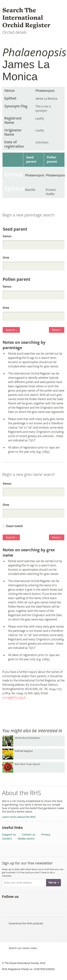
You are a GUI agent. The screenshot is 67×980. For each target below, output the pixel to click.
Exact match (15, 526)
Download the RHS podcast (26, 923)
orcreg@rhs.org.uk (14, 698)
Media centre (26, 839)
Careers (7, 839)
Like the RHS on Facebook (5, 904)
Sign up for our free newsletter (27, 863)
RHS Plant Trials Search (27, 764)
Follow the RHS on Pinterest (29, 904)
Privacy (46, 834)
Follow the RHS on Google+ (37, 904)
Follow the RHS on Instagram (45, 904)
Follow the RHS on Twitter (13, 904)
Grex (6, 258)
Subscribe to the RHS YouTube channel (21, 904)
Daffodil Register (24, 751)
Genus (7, 236)
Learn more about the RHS (19, 817)
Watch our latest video (23, 948)
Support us (9, 834)
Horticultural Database (27, 738)
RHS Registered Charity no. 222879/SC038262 (28, 969)
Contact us (28, 834)
